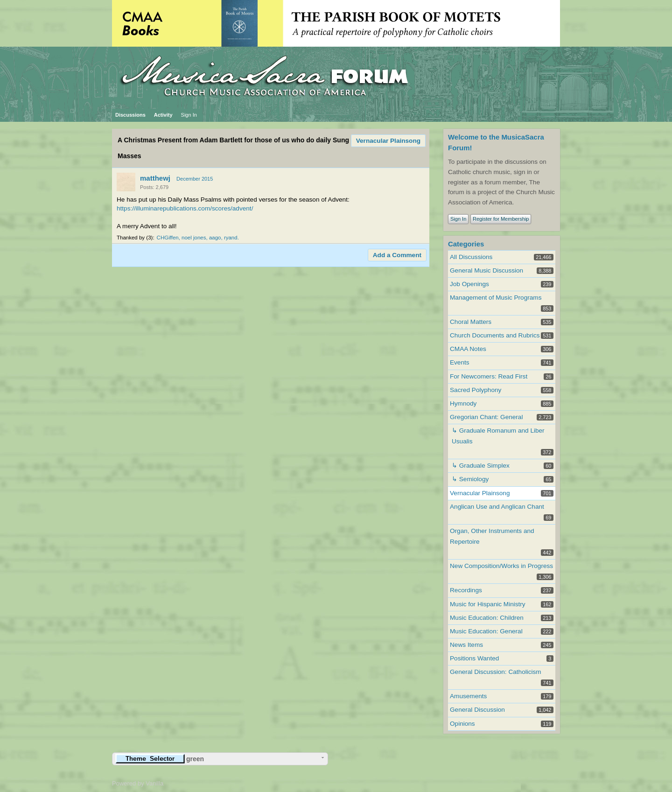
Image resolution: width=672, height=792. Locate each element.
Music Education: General (486, 631)
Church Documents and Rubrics (495, 335)
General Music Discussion (486, 270)
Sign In (189, 115)
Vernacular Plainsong (388, 141)
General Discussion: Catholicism (496, 672)
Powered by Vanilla (138, 783)
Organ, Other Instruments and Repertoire (492, 536)
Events (460, 362)
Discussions (130, 115)
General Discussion (477, 710)
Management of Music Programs (496, 298)
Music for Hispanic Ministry (488, 604)
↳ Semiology (470, 479)
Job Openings (469, 284)
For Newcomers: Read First (489, 376)
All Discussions (471, 257)
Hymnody (463, 403)
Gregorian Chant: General (486, 417)
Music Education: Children (487, 618)
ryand (231, 238)
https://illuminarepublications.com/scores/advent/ (185, 208)
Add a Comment (397, 255)
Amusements (468, 696)
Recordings (466, 590)
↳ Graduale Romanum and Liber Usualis (498, 436)
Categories (466, 244)
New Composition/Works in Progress (501, 566)
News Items (466, 645)
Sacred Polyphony (476, 390)
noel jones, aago (201, 238)
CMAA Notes (468, 349)
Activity (163, 115)
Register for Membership (501, 219)
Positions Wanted (474, 658)
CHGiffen (168, 238)
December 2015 (195, 179)
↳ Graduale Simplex (481, 466)
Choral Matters (471, 322)
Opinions (462, 724)
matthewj (155, 178)
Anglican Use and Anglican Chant (497, 507)
